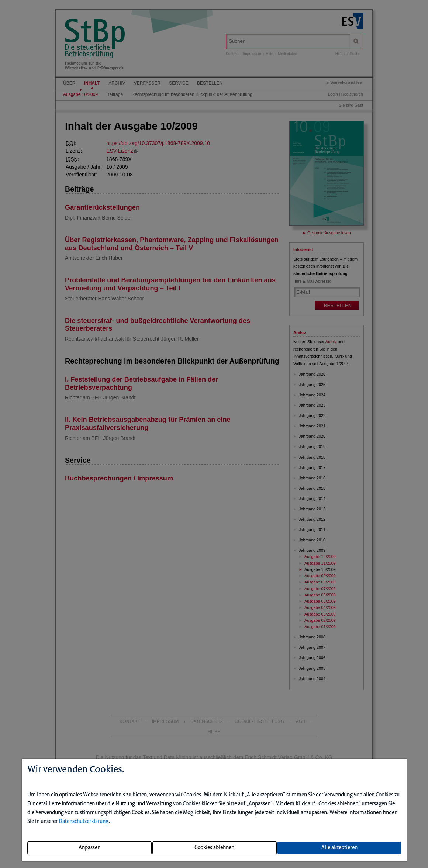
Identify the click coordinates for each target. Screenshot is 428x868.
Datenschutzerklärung (84, 821)
